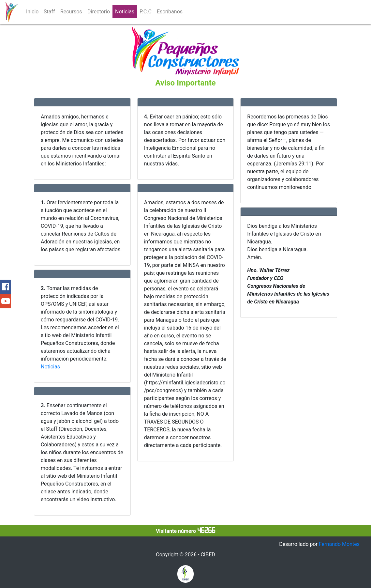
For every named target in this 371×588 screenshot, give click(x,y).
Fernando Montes (339, 544)
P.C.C (146, 12)
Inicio (32, 12)
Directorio (99, 12)
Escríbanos (170, 12)
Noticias (125, 12)
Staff (49, 12)
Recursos (71, 12)
